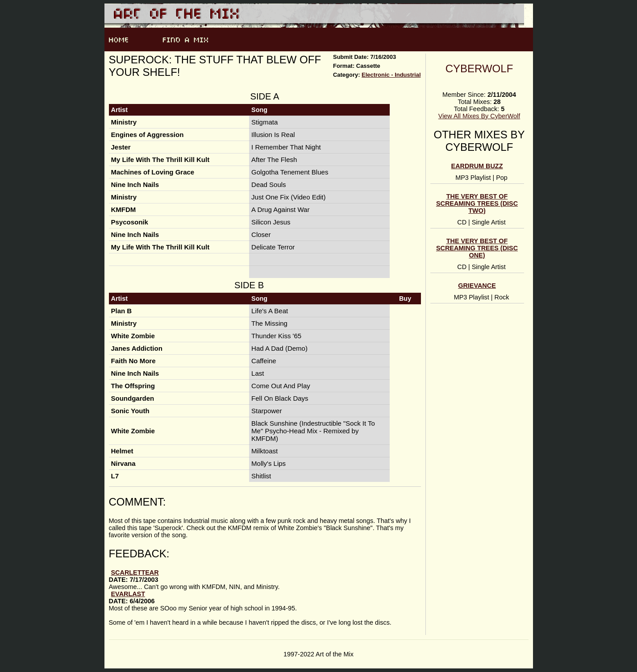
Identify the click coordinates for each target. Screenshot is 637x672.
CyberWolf (479, 68)
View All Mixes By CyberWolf (479, 116)
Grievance (477, 286)
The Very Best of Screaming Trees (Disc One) (477, 248)
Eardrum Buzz (477, 166)
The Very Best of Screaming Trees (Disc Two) (477, 203)
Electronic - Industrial (391, 75)
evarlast (128, 594)
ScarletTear (135, 572)
